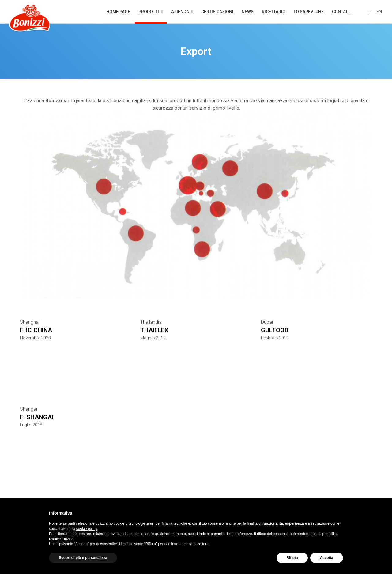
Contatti (342, 12)
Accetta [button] (327, 558)
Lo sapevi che (309, 12)
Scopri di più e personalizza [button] (83, 558)
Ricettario (274, 12)
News (248, 12)
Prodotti (151, 16)
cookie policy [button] (87, 529)
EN (379, 12)
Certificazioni (217, 12)
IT (369, 12)
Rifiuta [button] (292, 558)
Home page (118, 12)
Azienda (182, 12)
